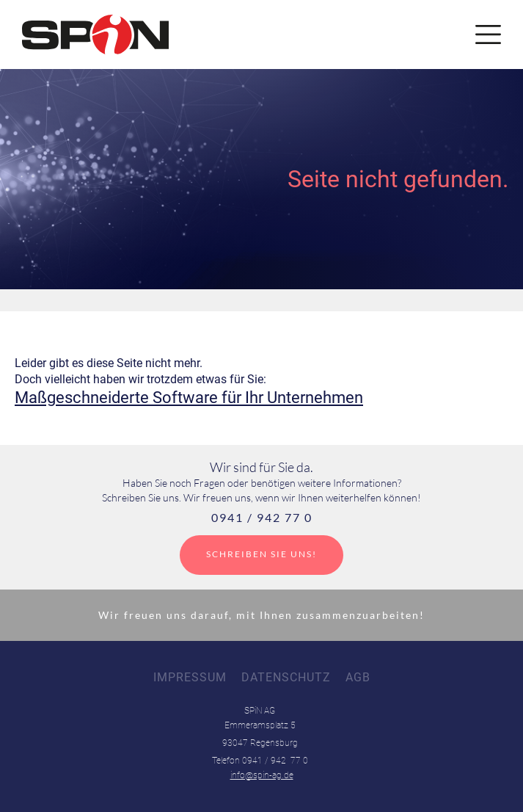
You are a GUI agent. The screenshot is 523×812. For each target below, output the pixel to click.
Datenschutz (286, 677)
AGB (358, 677)
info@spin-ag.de (262, 775)
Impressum (190, 677)
